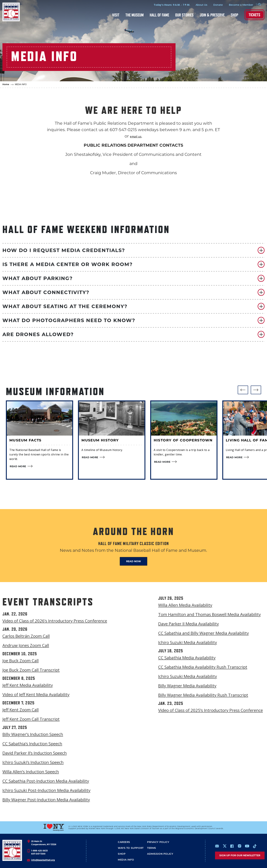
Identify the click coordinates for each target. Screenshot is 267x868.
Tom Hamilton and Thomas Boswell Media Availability (209, 614)
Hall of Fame (159, 15)
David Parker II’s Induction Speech (35, 753)
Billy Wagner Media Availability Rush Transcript (203, 695)
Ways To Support (131, 848)
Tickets (254, 15)
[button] (133, 250)
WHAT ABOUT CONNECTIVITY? (46, 292)
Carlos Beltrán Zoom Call (26, 636)
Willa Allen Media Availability (185, 605)
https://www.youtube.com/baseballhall (247, 846)
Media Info (126, 860)
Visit (116, 15)
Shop (234, 15)
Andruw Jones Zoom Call (26, 645)
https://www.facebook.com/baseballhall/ (232, 846)
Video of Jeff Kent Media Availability (36, 694)
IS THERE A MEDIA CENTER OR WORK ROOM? (67, 264)
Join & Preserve (212, 15)
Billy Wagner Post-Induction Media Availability (46, 800)
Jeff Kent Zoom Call (21, 710)
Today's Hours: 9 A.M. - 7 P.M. (166, 5)
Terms (152, 848)
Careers (124, 842)
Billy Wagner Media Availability (187, 686)
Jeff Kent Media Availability (28, 685)
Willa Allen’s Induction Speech (31, 772)
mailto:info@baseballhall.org (217, 846)
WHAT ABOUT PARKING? (38, 278)
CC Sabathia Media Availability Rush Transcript (203, 667)
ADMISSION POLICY (160, 854)
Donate (212, 5)
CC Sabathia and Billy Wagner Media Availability (203, 633)
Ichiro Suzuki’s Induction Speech (33, 762)
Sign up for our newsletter (240, 855)
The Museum (135, 15)
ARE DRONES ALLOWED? (38, 334)
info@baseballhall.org (43, 860)
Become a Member (235, 5)
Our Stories (184, 15)
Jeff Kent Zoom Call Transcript (31, 719)
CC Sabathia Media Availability (187, 658)
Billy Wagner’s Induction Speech (33, 734)
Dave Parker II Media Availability (189, 624)
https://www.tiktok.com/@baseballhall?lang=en (255, 846)
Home (6, 85)
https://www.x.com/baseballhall (224, 846)
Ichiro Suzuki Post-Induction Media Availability (46, 790)
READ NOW (133, 561)
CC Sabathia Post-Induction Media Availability (46, 781)
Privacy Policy (158, 842)
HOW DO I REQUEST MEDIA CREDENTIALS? (64, 250)
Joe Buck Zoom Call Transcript (31, 670)
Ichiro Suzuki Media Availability (188, 642)
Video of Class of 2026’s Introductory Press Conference (55, 621)
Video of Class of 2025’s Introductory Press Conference (211, 710)
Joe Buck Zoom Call (21, 661)
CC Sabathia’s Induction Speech (32, 744)
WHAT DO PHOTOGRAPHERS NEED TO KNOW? (69, 320)
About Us (196, 5)
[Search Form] (256, 5)
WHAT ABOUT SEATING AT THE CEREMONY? (65, 306)
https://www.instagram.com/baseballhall (239, 846)
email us (136, 136)
